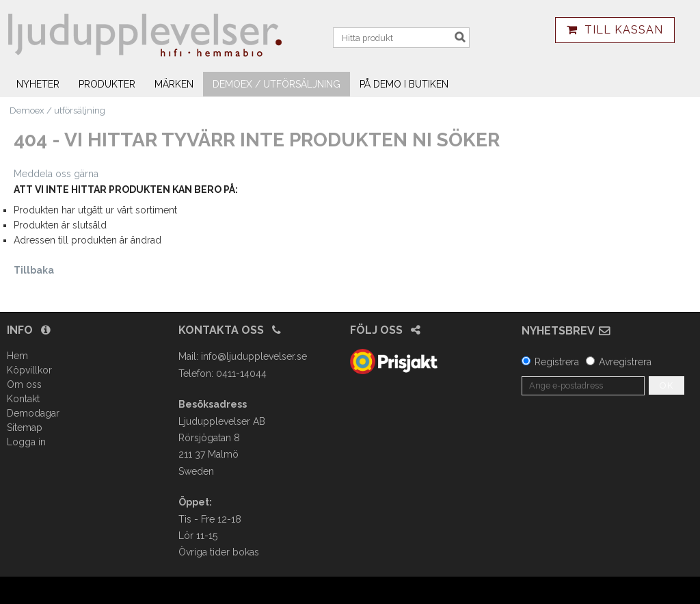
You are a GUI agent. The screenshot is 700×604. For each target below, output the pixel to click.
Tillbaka (34, 270)
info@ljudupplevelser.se (254, 356)
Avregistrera (625, 362)
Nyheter (38, 84)
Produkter (107, 84)
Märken (174, 84)
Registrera (557, 362)
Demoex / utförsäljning (277, 84)
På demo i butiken (404, 84)
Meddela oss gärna (56, 174)
